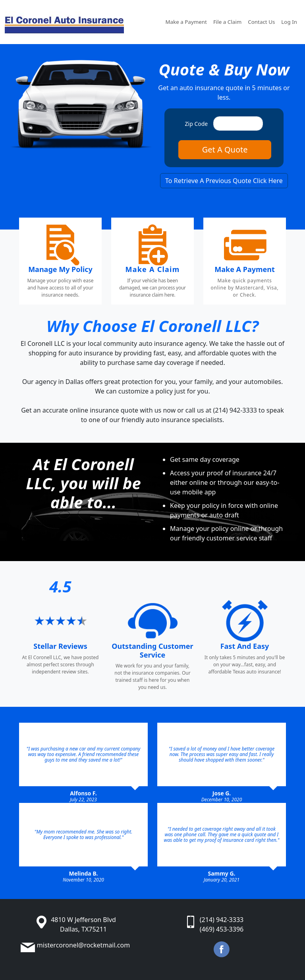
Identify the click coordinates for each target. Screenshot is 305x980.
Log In (289, 22)
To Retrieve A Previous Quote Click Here (224, 181)
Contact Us (261, 22)
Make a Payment (186, 22)
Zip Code (197, 124)
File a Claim (227, 22)
